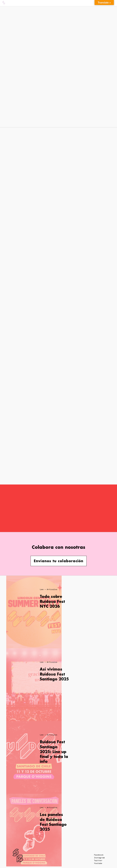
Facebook (99, 855)
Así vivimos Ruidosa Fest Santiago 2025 (54, 674)
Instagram (99, 858)
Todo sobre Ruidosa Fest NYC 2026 (52, 601)
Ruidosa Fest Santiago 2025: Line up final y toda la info (54, 752)
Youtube (98, 863)
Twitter (98, 860)
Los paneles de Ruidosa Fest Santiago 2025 (53, 822)
